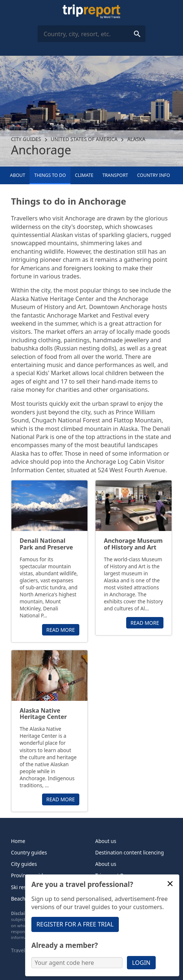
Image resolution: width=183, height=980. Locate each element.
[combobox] (91, 34)
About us (106, 841)
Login (141, 963)
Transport (115, 175)
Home (18, 841)
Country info (154, 175)
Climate (84, 175)
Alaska (136, 139)
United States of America (84, 139)
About (18, 175)
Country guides (29, 852)
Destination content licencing (130, 852)
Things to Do (50, 175)
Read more (61, 630)
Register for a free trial (75, 924)
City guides (26, 139)
